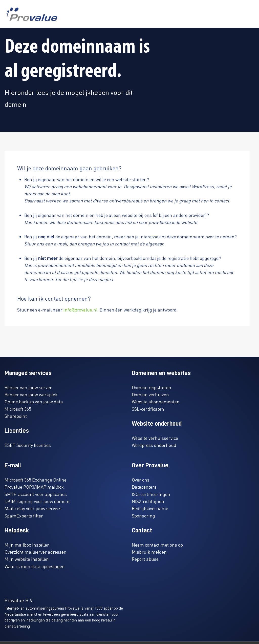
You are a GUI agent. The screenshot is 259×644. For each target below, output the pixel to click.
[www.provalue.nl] (32, 14)
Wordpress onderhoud (154, 445)
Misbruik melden (149, 552)
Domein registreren (152, 387)
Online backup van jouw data (34, 401)
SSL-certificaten (148, 409)
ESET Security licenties (28, 445)
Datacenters (144, 487)
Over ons (141, 480)
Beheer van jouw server (28, 387)
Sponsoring (143, 516)
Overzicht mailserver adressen (36, 552)
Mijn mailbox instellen (27, 545)
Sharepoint (16, 416)
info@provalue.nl (80, 310)
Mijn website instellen (27, 559)
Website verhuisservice (155, 438)
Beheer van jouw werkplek (31, 394)
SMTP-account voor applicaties (36, 494)
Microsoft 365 (18, 409)
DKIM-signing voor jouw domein (37, 501)
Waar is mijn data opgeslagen (35, 566)
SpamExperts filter (24, 516)
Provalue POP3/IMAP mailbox (34, 487)
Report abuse (145, 559)
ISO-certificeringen (151, 494)
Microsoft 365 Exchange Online (36, 480)
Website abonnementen (156, 401)
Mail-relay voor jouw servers (33, 508)
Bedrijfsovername (150, 508)
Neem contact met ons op (157, 545)
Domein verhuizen (150, 394)
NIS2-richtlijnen (148, 501)
